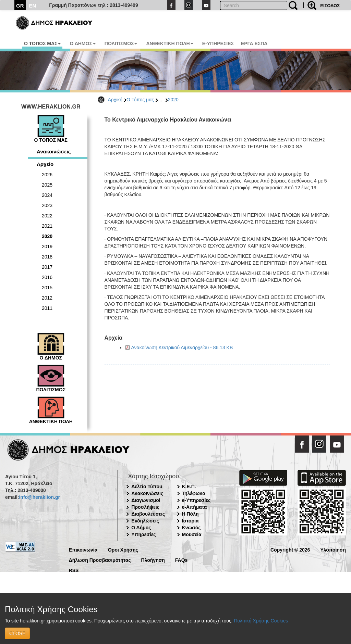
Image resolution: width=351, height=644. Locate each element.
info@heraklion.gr (39, 497)
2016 (47, 277)
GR (20, 6)
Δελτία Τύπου (147, 487)
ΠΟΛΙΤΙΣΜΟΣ (121, 43)
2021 (47, 226)
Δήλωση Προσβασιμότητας (100, 560)
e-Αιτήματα (195, 507)
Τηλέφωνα (194, 493)
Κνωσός (191, 528)
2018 (47, 257)
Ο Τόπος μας (140, 100)
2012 (47, 298)
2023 (47, 205)
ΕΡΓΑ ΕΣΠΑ (254, 43)
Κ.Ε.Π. (189, 487)
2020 (173, 100)
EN (33, 6)
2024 (47, 195)
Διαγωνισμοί (146, 500)
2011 (47, 308)
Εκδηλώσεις (145, 521)
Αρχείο (45, 164)
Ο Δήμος (141, 528)
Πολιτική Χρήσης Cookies (261, 621)
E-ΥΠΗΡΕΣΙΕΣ (218, 43)
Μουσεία (192, 534)
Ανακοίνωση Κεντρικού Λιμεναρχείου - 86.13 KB (182, 348)
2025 (47, 185)
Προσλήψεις (145, 507)
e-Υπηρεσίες (196, 500)
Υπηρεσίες (143, 534)
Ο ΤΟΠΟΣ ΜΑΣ (42, 43)
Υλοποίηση (333, 549)
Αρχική (115, 100)
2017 (47, 267)
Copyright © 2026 (290, 549)
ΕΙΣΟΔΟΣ (330, 6)
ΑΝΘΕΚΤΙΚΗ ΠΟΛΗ (170, 43)
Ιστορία (190, 521)
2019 (47, 247)
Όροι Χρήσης (123, 549)
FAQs (181, 560)
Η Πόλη (190, 514)
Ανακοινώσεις (54, 151)
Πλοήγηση (153, 560)
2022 (47, 216)
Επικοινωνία (83, 549)
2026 (47, 175)
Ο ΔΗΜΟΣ (82, 43)
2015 (47, 288)
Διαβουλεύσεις (148, 514)
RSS (74, 570)
